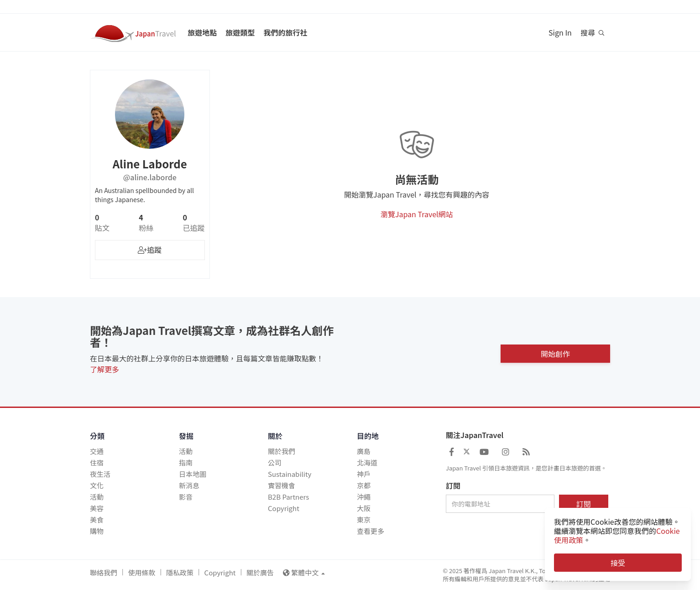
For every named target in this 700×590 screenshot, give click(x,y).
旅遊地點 (202, 32)
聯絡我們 (104, 572)
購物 (97, 531)
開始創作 (555, 352)
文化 (97, 485)
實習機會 (282, 485)
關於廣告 (260, 572)
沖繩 (364, 497)
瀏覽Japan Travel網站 (417, 214)
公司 (275, 462)
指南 (186, 462)
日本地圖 (193, 474)
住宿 (97, 462)
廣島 (364, 451)
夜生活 (100, 474)
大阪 (364, 508)
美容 (97, 508)
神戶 (364, 474)
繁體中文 (304, 572)
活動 (97, 497)
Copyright (284, 508)
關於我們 (282, 451)
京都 (364, 485)
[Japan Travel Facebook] (452, 451)
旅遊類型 (240, 32)
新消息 (189, 485)
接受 (618, 563)
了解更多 (104, 369)
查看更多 (371, 531)
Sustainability (290, 474)
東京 (364, 520)
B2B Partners (288, 497)
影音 (186, 497)
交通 (97, 451)
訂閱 (453, 486)
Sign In (560, 32)
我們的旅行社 (285, 32)
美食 (97, 520)
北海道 (367, 462)
